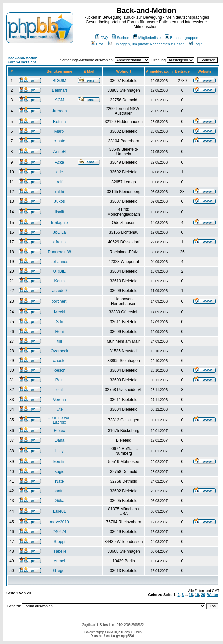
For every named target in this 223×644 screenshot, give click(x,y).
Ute (59, 409)
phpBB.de (129, 636)
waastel (59, 361)
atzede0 (59, 291)
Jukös (59, 201)
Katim (59, 281)
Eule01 (59, 511)
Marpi (60, 131)
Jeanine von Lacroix (59, 420)
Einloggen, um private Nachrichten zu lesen (146, 44)
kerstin (59, 462)
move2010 (60, 522)
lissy (59, 451)
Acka (59, 162)
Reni (59, 332)
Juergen (59, 111)
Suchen (120, 38)
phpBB (103, 632)
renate (60, 141)
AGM (59, 100)
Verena (60, 400)
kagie (59, 472)
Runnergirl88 (59, 252)
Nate (59, 481)
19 (197, 595)
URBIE (59, 271)
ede (60, 172)
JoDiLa (59, 232)
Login (196, 44)
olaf (59, 390)
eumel (59, 561)
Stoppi (60, 542)
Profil (98, 44)
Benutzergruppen (181, 38)
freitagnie (59, 223)
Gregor (59, 571)
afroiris (60, 242)
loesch (59, 370)
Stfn (59, 322)
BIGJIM (60, 81)
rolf (59, 182)
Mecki (59, 312)
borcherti (59, 301)
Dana (59, 440)
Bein (60, 380)
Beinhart (59, 90)
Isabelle (59, 551)
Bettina (59, 122)
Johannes (60, 262)
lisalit (59, 212)
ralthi (60, 192)
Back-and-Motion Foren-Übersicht (23, 60)
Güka (59, 501)
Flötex (59, 431)
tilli (60, 341)
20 (203, 595)
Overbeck (59, 351)
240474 (60, 532)
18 (191, 595)
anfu (59, 491)
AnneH (59, 152)
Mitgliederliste (147, 38)
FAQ (101, 38)
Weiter (212, 595)
